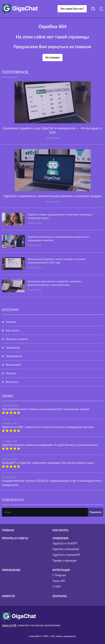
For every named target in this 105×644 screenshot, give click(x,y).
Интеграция (13, 365)
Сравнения (13, 348)
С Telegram (59, 575)
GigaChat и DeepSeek (66, 549)
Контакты (12, 382)
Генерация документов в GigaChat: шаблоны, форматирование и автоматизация (55, 283)
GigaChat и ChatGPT (65, 543)
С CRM (57, 587)
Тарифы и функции (65, 560)
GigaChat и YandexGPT (67, 555)
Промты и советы (17, 339)
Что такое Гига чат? (72, 9)
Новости (11, 373)
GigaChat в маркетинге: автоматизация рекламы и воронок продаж (52, 196)
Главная (11, 322)
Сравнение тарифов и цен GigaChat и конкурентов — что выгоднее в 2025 (52, 130)
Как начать (13, 330)
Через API (59, 581)
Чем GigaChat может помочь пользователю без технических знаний (46, 409)
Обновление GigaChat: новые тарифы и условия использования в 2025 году (57, 261)
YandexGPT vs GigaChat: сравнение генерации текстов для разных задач (48, 463)
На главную (52, 58)
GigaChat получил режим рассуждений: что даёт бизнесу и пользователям (50, 445)
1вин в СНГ (9, 625)
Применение (14, 356)
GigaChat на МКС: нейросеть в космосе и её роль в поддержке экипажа (48, 427)
